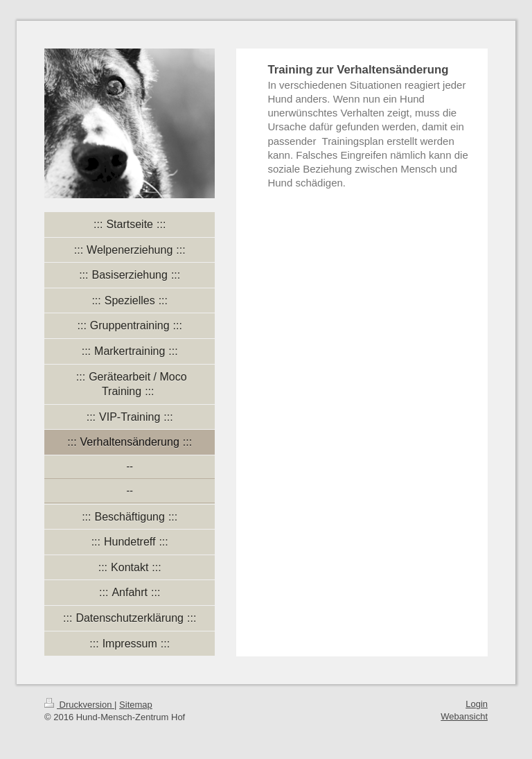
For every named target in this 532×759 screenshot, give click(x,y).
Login (477, 704)
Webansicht (464, 716)
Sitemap (136, 705)
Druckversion (79, 705)
